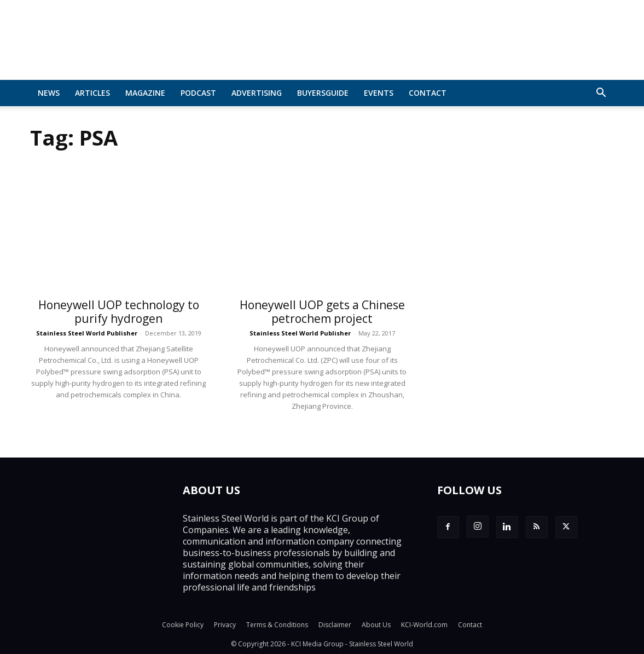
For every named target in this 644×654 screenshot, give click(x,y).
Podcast (198, 93)
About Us (376, 625)
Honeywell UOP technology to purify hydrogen (119, 312)
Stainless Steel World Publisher (87, 333)
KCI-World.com (424, 625)
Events (379, 93)
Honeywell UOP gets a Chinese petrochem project (322, 312)
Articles (92, 93)
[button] (601, 94)
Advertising (257, 93)
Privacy (225, 625)
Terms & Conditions (277, 625)
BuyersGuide (323, 93)
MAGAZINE (145, 93)
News (49, 93)
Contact (428, 93)
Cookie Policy (183, 625)
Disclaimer (335, 625)
